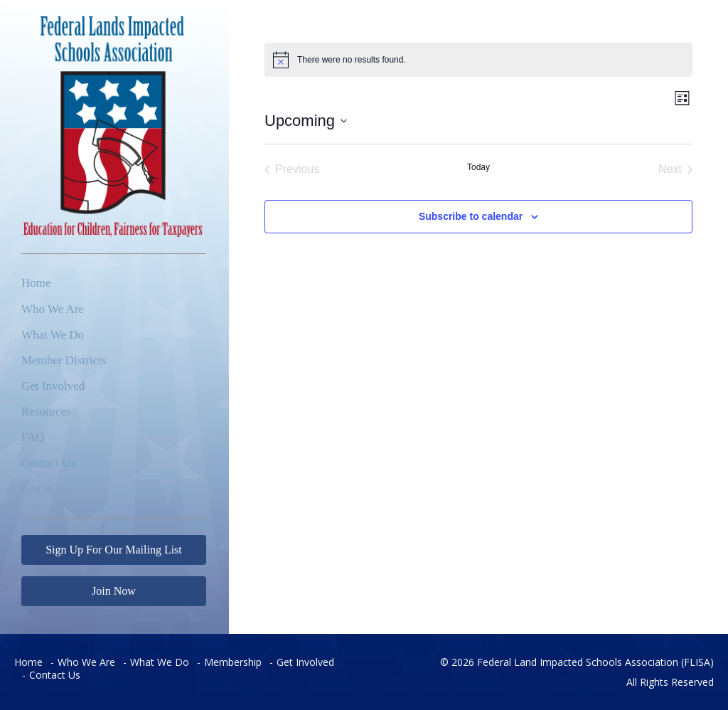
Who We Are (53, 309)
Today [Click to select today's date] (478, 167)
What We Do (53, 335)
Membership (233, 662)
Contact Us (48, 463)
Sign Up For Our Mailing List (114, 550)
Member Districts (64, 360)
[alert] (478, 60)
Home (36, 283)
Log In (38, 488)
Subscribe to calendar (471, 216)
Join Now (114, 591)
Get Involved (53, 386)
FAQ (33, 437)
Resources (46, 412)
